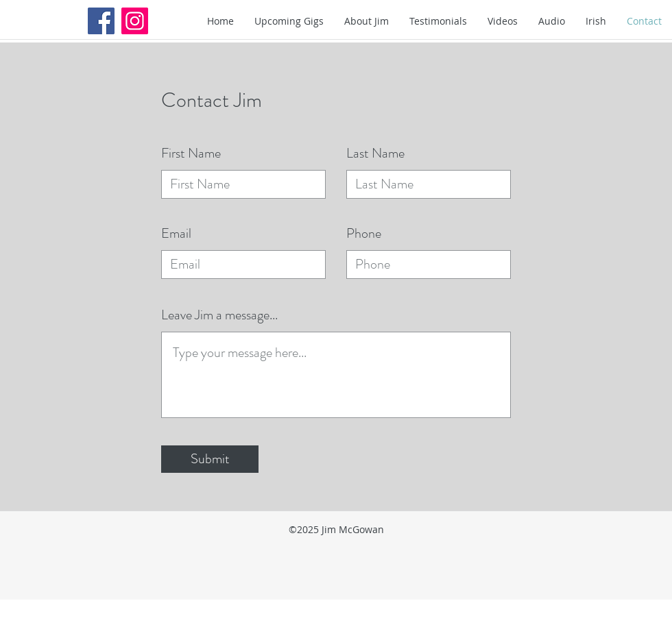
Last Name (375, 153)
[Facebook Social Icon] (101, 21)
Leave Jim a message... (219, 315)
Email (176, 234)
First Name (191, 153)
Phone (364, 234)
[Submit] (210, 459)
